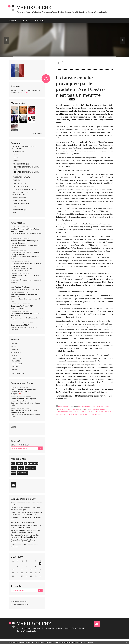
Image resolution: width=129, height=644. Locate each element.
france (14, 473)
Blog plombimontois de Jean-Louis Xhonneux (25, 536)
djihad (28, 468)
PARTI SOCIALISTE (19, 183)
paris (13, 463)
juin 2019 (14, 355)
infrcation (69, 412)
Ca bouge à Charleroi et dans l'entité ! (23, 514)
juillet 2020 (15, 343)
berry (62, 414)
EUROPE (16, 161)
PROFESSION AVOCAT (21, 186)
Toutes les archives (17, 373)
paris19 (20, 463)
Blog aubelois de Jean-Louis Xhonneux (25, 531)
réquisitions (89, 412)
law (83, 412)
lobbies (105, 409)
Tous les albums (37, 133)
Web (14, 213)
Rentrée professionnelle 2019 (22, 306)
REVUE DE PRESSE (19, 197)
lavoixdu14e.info (28, 542)
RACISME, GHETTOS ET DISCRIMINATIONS (20, 193)
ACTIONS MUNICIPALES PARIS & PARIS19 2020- (24, 148)
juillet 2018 (15, 370)
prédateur (81, 414)
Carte (13, 427)
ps (25, 463)
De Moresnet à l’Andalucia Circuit (22, 535)
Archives (26, 21)
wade (83, 409)
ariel (76, 409)
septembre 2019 (16, 352)
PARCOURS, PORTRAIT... (21, 177)
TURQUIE (16, 207)
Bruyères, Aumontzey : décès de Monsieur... (25, 525)
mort (106, 412)
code (74, 412)
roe (79, 409)
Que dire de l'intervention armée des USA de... (26, 508)
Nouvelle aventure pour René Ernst (22, 530)
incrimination (60, 412)
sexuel (87, 414)
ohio (102, 412)
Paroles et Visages (19, 510)
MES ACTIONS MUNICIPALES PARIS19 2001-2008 (26, 168)
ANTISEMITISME (19, 152)
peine (110, 412)
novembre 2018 (16, 358)
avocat (21, 468)
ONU (34, 468)
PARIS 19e (16, 180)
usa (90, 409)
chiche (67, 409)
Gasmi (13, 410)
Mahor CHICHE (34, 7)
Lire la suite (25, 92)
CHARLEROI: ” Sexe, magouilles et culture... (25, 513)
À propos (39, 21)
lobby (100, 409)
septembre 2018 (16, 364)
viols (96, 409)
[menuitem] (14, 21)
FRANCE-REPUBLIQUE (21, 164)
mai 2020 (14, 346)
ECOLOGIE (17, 158)
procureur (97, 412)
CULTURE (16, 155)
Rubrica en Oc (31, 522)
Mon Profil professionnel (20, 287)
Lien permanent (62, 406)
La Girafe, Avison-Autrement (20, 527)
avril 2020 (14, 349)
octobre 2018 (15, 361)
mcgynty (67, 414)
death (58, 414)
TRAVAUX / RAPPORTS (21, 203)
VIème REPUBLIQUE (20, 210)
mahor (62, 409)
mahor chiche (33, 463)
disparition (74, 414)
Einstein (14, 389)
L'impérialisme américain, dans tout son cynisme (26, 503)
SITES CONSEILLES (19, 200)
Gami (13, 399)
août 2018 (14, 367)
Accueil (12, 21)
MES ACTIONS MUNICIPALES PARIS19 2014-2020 (26, 173)
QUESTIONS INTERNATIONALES (24, 189)
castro (72, 409)
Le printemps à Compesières (20, 517)
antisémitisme (23, 473)
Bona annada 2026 (17, 522)
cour (87, 409)
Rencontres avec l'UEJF (20, 325)
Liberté (16, 505)
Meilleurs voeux (16, 545)
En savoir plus (90, 642)
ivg (93, 409)
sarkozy (14, 468)
